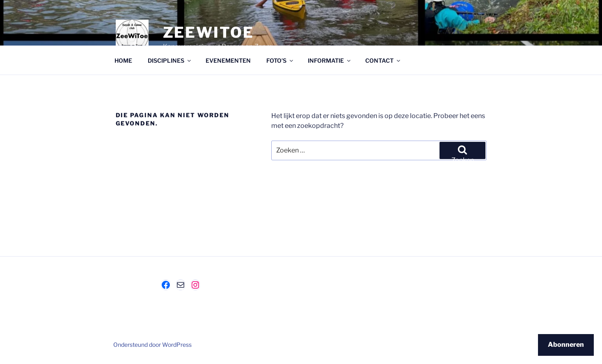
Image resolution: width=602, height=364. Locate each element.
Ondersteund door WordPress (152, 345)
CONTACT (383, 60)
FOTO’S (280, 60)
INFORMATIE (330, 60)
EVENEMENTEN (228, 60)
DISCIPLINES (170, 60)
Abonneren (566, 345)
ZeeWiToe (208, 32)
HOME (123, 60)
